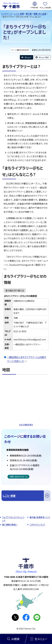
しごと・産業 (19, 14)
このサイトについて (37, 525)
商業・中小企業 (40, 14)
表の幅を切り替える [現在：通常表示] (15, 290)
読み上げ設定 (44, 57)
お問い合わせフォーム (18, 477)
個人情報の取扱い (10, 525)
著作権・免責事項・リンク (40, 517)
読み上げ (28, 57)
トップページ (7, 14)
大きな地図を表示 (26, 425)
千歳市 (11, 5)
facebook (26, 617)
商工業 (29, 14)
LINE (37, 617)
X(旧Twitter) (15, 617)
